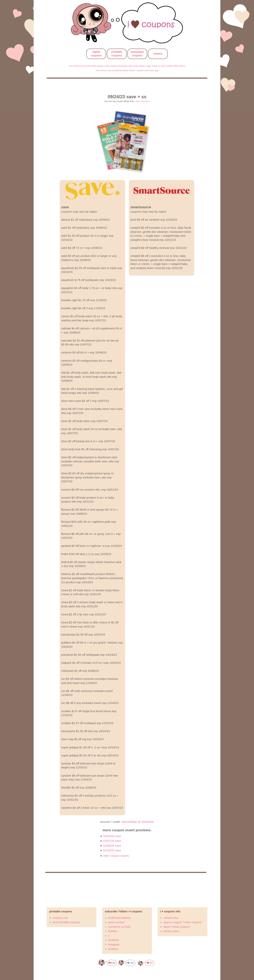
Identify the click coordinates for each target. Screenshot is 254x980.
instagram (114, 945)
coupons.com (60, 918)
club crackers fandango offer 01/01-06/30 (125, 66)
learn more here (143, 101)
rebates (158, 54)
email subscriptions (119, 918)
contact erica (171, 918)
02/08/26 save (112, 846)
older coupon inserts (116, 856)
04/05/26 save (112, 836)
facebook (113, 940)
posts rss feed (116, 922)
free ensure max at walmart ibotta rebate (115, 70)
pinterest (113, 949)
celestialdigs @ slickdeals (138, 822)
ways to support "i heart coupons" (183, 922)
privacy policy (171, 931)
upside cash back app (148, 70)
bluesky (113, 931)
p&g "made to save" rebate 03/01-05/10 (166, 66)
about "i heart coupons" (177, 927)
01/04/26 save (112, 850)
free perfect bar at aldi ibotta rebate (86, 66)
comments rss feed (119, 927)
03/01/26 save (112, 841)
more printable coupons (66, 922)
